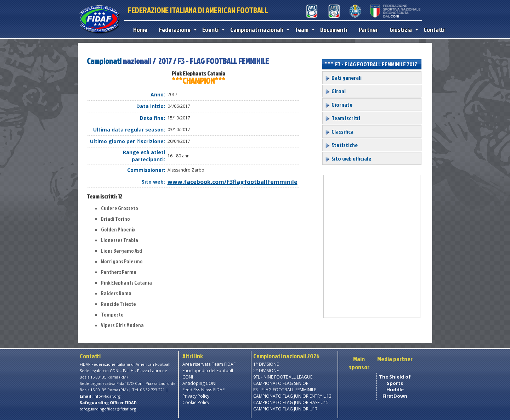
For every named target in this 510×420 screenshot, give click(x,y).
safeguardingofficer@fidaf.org (108, 409)
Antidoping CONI (199, 383)
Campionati (104, 61)
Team (303, 30)
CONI (188, 377)
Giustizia (402, 30)
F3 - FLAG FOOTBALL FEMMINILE (285, 390)
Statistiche (341, 145)
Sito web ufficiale (348, 158)
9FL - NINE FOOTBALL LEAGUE (283, 377)
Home (140, 30)
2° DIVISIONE (266, 371)
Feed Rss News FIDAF (203, 390)
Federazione (176, 30)
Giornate (339, 105)
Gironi (335, 91)
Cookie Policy (196, 402)
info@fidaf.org (107, 396)
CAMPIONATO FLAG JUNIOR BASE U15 (291, 402)
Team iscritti (342, 118)
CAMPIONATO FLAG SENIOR (281, 383)
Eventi (212, 30)
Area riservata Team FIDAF (209, 364)
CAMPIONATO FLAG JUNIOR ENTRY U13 (292, 396)
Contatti (434, 30)
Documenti (334, 30)
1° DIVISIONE (266, 364)
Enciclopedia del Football (208, 371)
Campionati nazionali (258, 30)
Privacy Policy (196, 396)
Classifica (339, 131)
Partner (368, 30)
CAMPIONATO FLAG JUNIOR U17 (285, 409)
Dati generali (343, 78)
